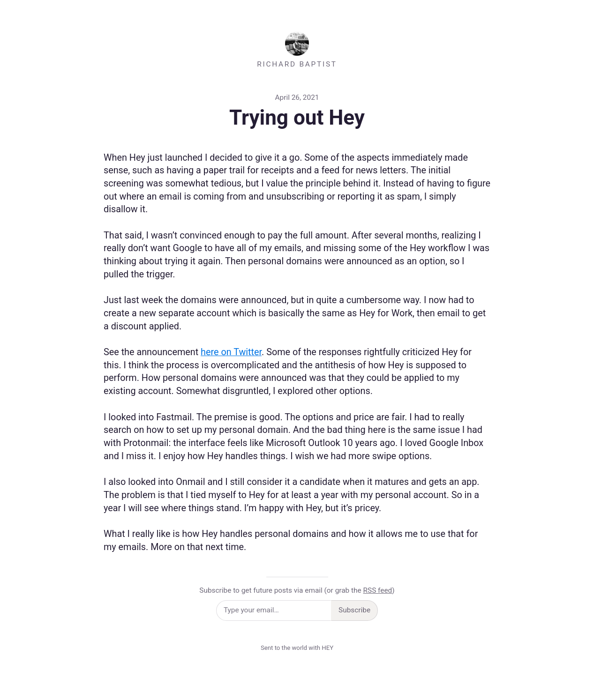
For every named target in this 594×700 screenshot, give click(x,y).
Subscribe (354, 610)
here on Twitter (231, 352)
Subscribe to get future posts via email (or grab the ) (297, 590)
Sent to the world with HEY (297, 648)
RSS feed (378, 590)
